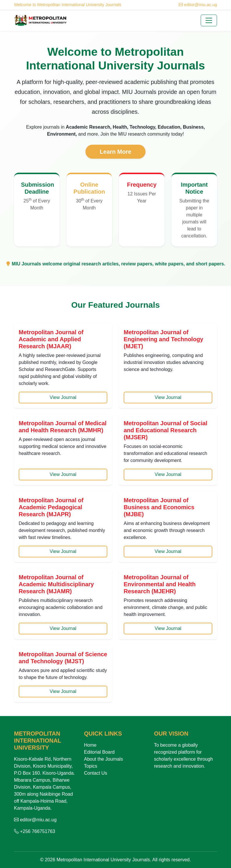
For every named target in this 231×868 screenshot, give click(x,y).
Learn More (116, 152)
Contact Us (96, 773)
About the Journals (103, 759)
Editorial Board (99, 752)
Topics (91, 766)
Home (90, 745)
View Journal (63, 397)
